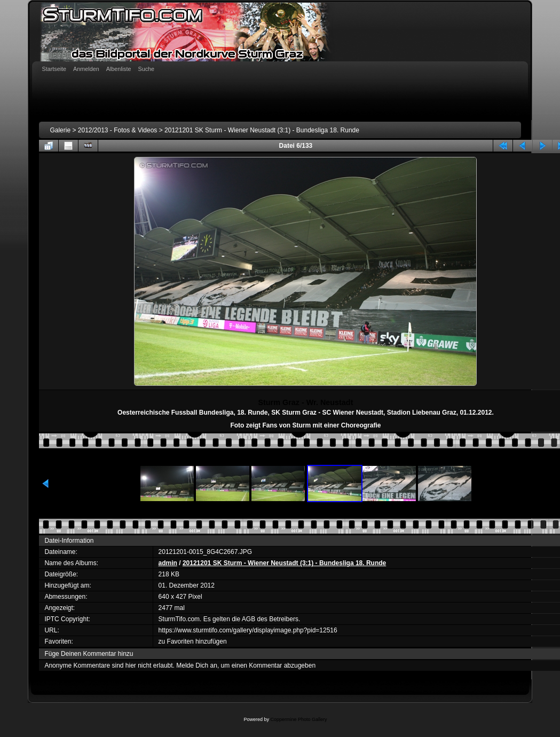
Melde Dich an (197, 665)
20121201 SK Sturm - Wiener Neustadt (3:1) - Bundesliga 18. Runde (262, 130)
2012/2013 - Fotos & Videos (118, 130)
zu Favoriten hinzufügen (193, 641)
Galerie (60, 130)
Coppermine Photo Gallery (298, 719)
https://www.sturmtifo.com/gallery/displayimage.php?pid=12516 (248, 630)
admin (168, 563)
